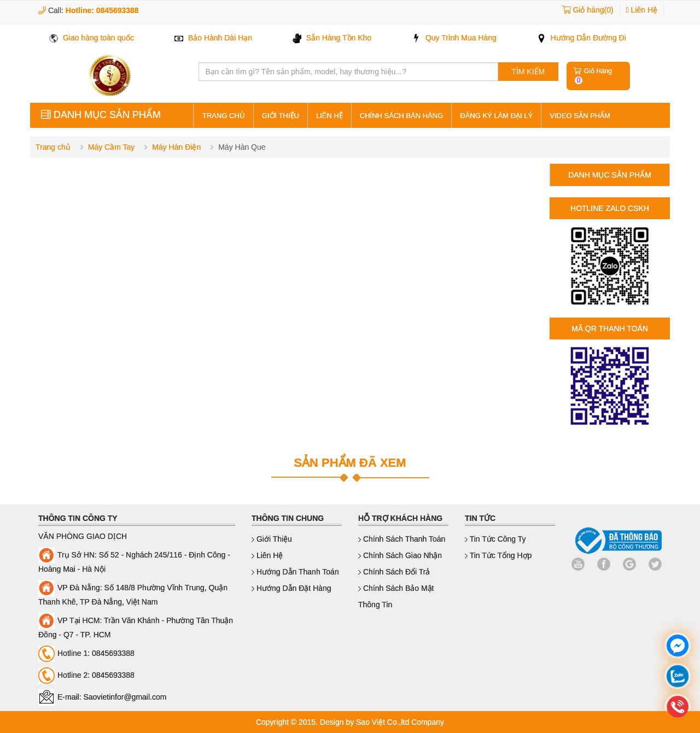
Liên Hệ (642, 10)
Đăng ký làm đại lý (496, 116)
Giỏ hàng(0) (593, 10)
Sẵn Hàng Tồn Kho (332, 38)
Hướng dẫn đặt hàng (291, 588)
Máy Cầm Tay (112, 147)
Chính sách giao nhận (400, 555)
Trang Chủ (224, 116)
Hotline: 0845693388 (102, 10)
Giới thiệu (281, 116)
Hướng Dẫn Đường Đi (582, 38)
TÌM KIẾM (528, 72)
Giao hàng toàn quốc (92, 38)
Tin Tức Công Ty (495, 539)
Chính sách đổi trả (394, 572)
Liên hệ (329, 116)
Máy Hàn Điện (176, 147)
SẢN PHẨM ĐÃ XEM (350, 463)
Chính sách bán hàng (401, 116)
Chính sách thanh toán (402, 539)
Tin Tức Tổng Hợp (498, 555)
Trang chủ (53, 147)
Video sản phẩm (580, 116)
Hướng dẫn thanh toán (295, 572)
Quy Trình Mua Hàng (454, 38)
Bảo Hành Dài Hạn (213, 38)
